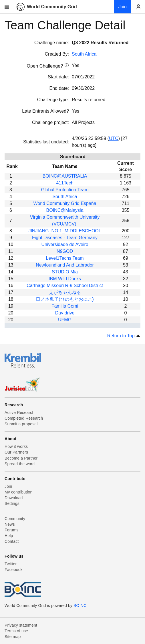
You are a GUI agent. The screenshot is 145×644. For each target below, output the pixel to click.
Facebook (14, 570)
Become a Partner (21, 458)
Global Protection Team (65, 190)
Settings (12, 503)
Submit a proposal (21, 424)
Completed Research (24, 418)
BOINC (80, 606)
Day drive (65, 313)
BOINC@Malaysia (65, 210)
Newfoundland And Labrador (65, 265)
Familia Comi (65, 306)
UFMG (65, 320)
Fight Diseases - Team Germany (65, 238)
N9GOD (65, 251)
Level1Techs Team (65, 258)
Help (9, 536)
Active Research (19, 413)
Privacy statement (21, 625)
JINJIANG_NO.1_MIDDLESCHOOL (65, 231)
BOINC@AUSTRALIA (65, 176)
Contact (12, 541)
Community (15, 519)
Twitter (11, 564)
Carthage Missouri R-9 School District (65, 286)
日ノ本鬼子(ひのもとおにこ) (65, 299)
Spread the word (20, 464)
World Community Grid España (65, 203)
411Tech (65, 183)
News (10, 524)
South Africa (84, 54)
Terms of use (16, 631)
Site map (13, 637)
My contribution (18, 492)
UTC (114, 138)
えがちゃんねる (65, 292)
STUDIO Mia (65, 272)
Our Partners (16, 452)
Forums (11, 530)
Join (8, 486)
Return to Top (124, 336)
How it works (16, 446)
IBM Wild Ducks (65, 279)
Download (14, 498)
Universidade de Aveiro (65, 244)
